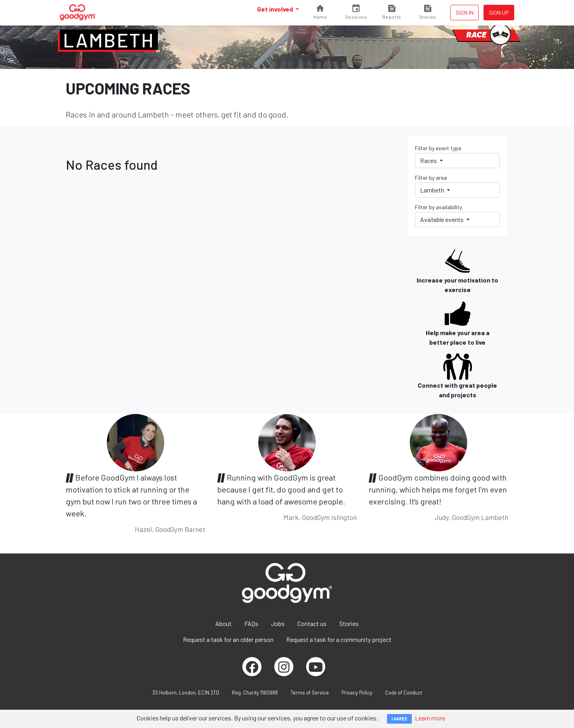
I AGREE (399, 719)
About (223, 623)
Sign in (465, 13)
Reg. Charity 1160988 (255, 693)
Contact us (312, 623)
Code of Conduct (404, 693)
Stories (349, 623)
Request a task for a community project (339, 639)
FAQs (251, 623)
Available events (442, 219)
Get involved (276, 9)
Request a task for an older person (228, 639)
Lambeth (109, 40)
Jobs (278, 623)
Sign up (499, 13)
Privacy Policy (357, 693)
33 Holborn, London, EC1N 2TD (186, 693)
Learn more (430, 718)
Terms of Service (310, 693)
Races (429, 160)
